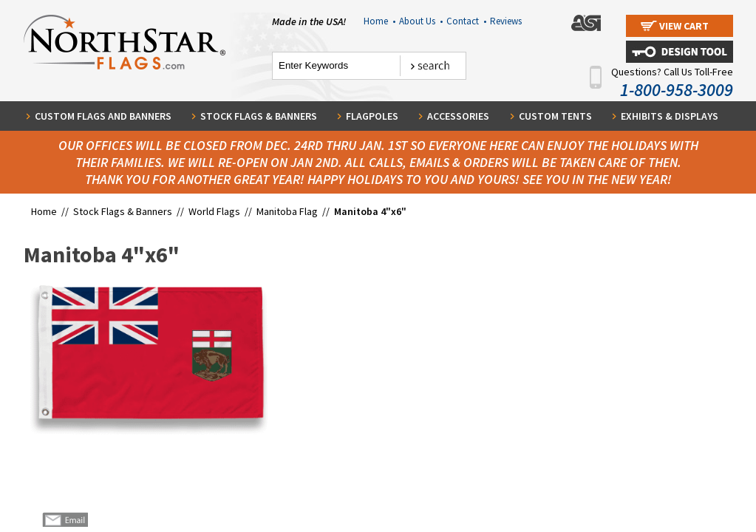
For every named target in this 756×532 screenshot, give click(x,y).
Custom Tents (555, 116)
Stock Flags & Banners (259, 116)
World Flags (214, 211)
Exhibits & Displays (670, 116)
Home (379, 21)
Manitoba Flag (287, 211)
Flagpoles (372, 116)
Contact (466, 21)
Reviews (506, 21)
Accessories (458, 116)
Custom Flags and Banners (103, 116)
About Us (421, 21)
